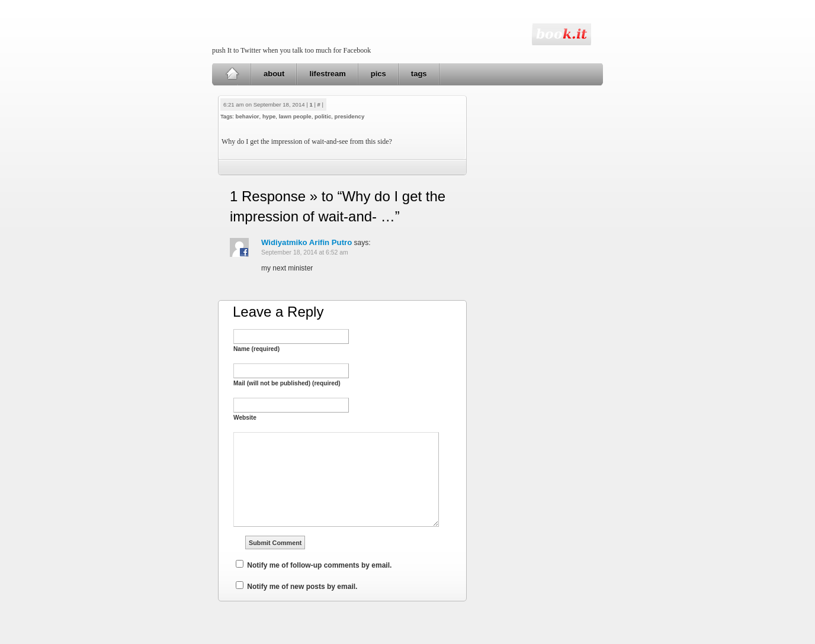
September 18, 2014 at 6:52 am (305, 252)
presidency (350, 116)
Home (232, 74)
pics (378, 74)
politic (323, 116)
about (274, 74)
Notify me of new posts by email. (302, 587)
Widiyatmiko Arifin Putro (307, 242)
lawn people (295, 116)
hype (269, 116)
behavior (248, 116)
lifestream (327, 74)
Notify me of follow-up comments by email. (319, 565)
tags (419, 74)
